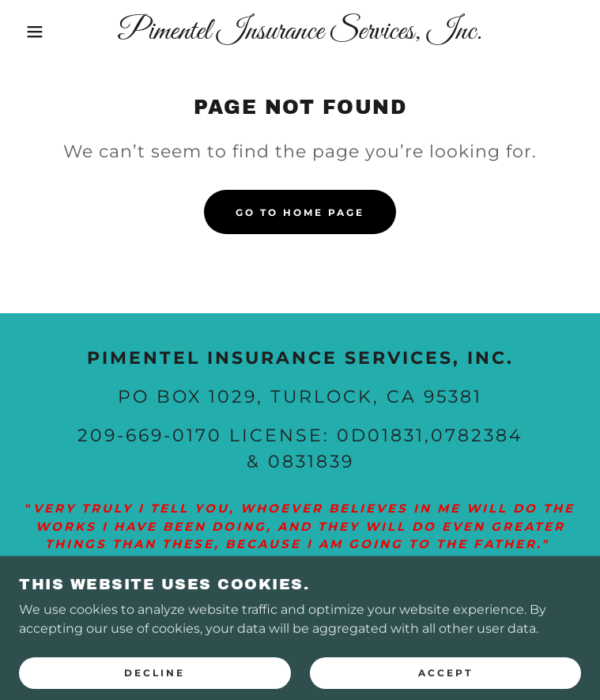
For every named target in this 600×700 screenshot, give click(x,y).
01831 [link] (396, 435)
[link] (300, 32)
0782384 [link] (477, 435)
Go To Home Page (300, 212)
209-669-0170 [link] (150, 435)
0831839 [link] (311, 462)
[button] (39, 32)
